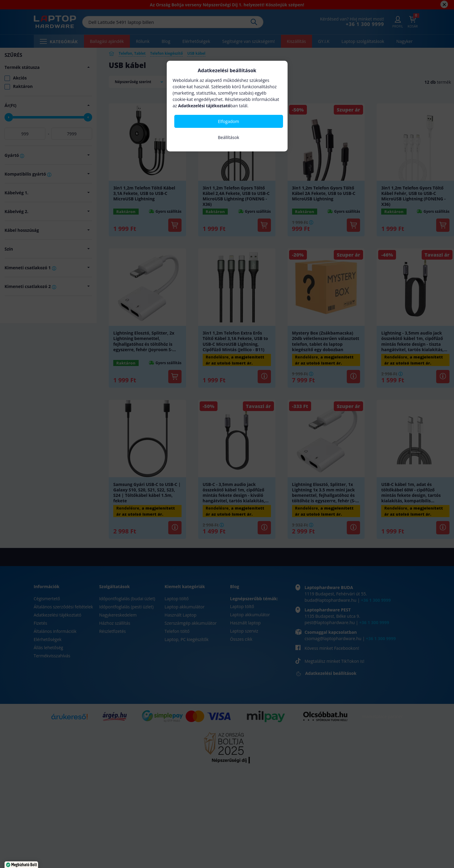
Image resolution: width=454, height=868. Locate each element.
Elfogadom (229, 121)
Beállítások (229, 137)
